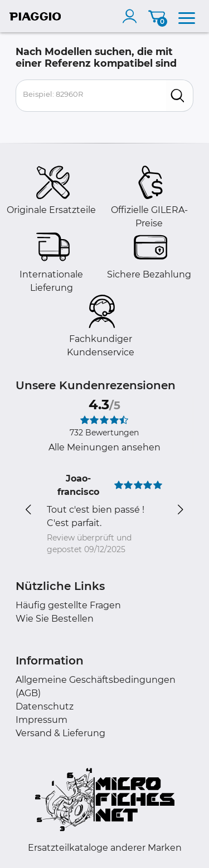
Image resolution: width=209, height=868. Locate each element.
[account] (132, 16)
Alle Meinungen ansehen (104, 447)
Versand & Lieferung (60, 733)
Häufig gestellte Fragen (68, 605)
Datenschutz (45, 706)
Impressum (42, 720)
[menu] (187, 16)
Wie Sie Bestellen (55, 619)
